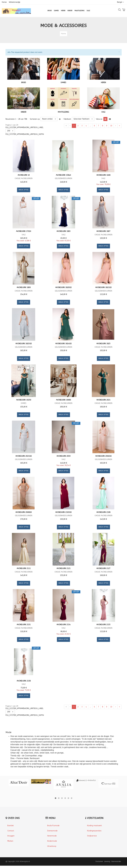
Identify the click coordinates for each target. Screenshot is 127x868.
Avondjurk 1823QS (24, 344)
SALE (103, 112)
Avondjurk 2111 (24, 568)
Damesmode (52, 831)
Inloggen (11, 836)
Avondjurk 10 (24, 175)
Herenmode (52, 836)
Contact (11, 831)
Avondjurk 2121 (63, 568)
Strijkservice (92, 836)
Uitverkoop (52, 846)
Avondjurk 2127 (103, 568)
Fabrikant (67, 119)
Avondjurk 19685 (63, 400)
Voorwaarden (116, 861)
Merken (10, 841)
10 (111, 126)
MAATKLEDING (63, 112)
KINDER (24, 112)
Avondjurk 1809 (24, 287)
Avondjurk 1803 (63, 231)
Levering (107, 861)
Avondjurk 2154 (63, 625)
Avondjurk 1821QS (103, 287)
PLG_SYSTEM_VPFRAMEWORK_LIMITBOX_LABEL (24, 127)
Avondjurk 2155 (103, 625)
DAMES (63, 83)
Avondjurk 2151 (24, 625)
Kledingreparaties (94, 831)
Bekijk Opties (24, 190)
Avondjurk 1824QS (63, 344)
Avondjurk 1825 (103, 344)
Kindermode (52, 841)
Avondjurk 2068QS (24, 512)
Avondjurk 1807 (103, 231)
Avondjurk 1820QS (63, 287)
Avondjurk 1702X (24, 231)
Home (4, 2)
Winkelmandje (15, 2)
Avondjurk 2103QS (63, 512)
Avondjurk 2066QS (103, 456)
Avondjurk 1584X (63, 175)
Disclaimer (99, 861)
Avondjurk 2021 (103, 400)
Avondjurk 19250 (24, 400)
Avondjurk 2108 (103, 512)
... (90, 126)
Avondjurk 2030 (63, 456)
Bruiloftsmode (53, 826)
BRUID (24, 83)
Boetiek (11, 826)
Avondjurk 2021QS (24, 456)
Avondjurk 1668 (103, 175)
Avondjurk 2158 (24, 681)
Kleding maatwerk (94, 826)
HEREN (103, 83)
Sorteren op (35, 119)
